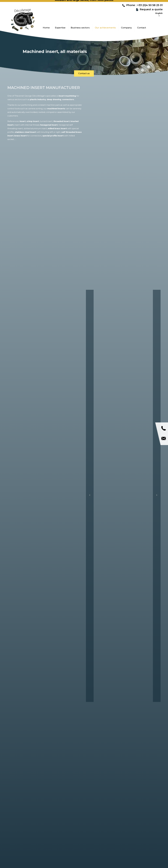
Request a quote (151, 11)
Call (164, 428)
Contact (164, 438)
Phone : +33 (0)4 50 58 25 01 (144, 7)
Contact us (84, 73)
